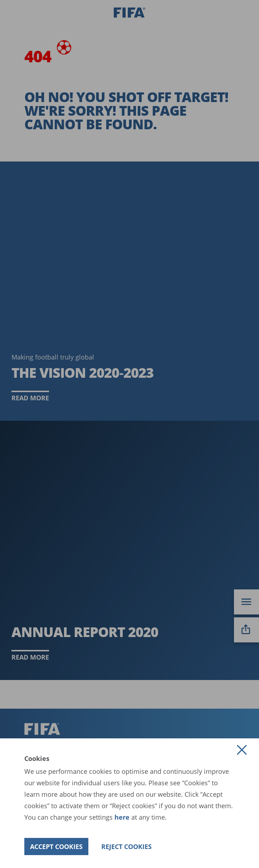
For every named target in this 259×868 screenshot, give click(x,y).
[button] (242, 750)
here (121, 817)
